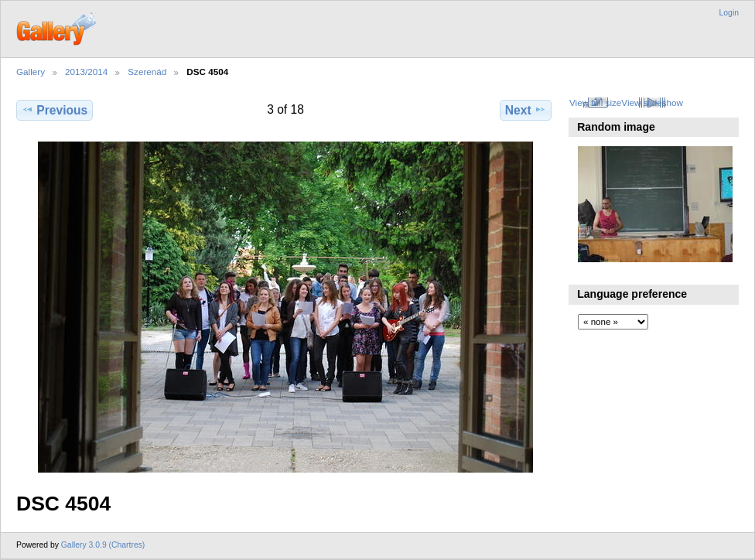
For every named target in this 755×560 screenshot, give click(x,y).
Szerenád (147, 72)
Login (729, 13)
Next (526, 110)
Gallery (31, 72)
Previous (55, 110)
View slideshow (652, 102)
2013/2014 (86, 72)
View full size (595, 102)
